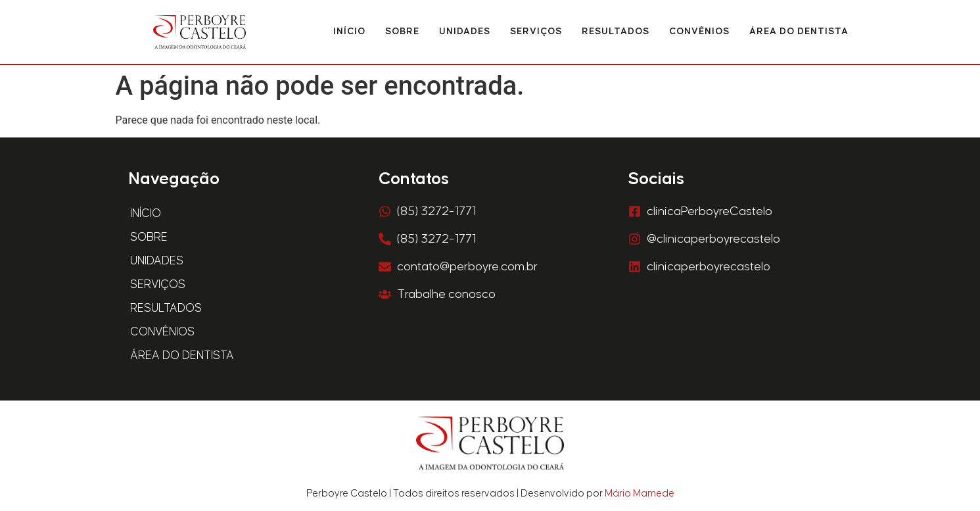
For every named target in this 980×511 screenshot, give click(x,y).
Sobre (402, 32)
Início (349, 32)
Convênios (699, 32)
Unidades (465, 32)
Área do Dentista (799, 32)
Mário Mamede (640, 494)
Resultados (616, 32)
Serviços (536, 32)
